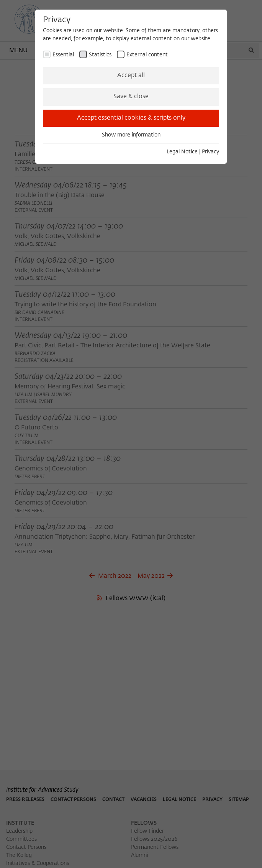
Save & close (131, 97)
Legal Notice (182, 152)
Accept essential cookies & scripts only (131, 118)
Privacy (210, 152)
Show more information (131, 135)
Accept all (131, 76)
